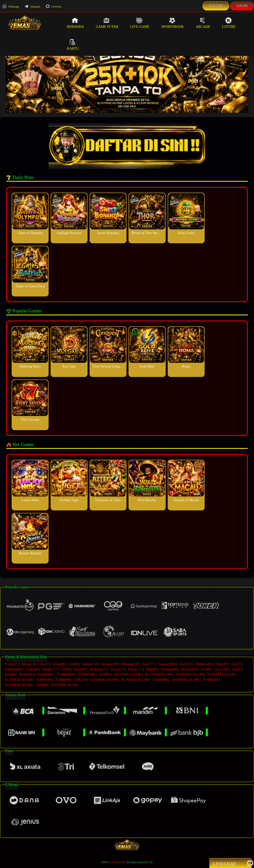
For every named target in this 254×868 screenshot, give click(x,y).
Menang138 (130, 664)
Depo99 (222, 664)
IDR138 (80, 680)
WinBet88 (26, 675)
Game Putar (107, 23)
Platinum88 (169, 669)
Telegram (32, 6)
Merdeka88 (204, 664)
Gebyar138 (90, 664)
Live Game (140, 23)
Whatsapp (11, 6)
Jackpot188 (110, 664)
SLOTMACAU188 (128, 675)
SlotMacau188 (117, 862)
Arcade (203, 23)
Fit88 (66, 669)
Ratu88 (10, 675)
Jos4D (237, 669)
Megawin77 (98, 669)
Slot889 (104, 675)
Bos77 (45, 664)
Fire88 (206, 669)
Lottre (229, 23)
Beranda (75, 23)
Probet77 (11, 664)
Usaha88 (32, 669)
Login (242, 6)
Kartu (73, 45)
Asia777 (148, 664)
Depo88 (152, 669)
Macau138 (29, 664)
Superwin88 (13, 669)
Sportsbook (173, 23)
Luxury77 (135, 669)
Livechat (53, 6)
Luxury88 (221, 669)
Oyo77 (236, 664)
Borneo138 (189, 669)
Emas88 (59, 664)
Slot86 (73, 664)
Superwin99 (167, 664)
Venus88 (80, 669)
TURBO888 (65, 675)
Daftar (216, 6)
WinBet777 (50, 669)
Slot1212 (185, 664)
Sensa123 (117, 669)
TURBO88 (45, 675)
